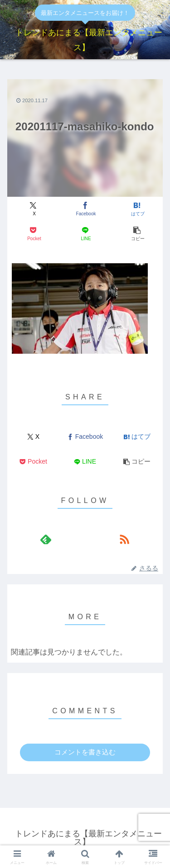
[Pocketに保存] (33, 234)
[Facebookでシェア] (85, 209)
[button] (137, 234)
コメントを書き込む (85, 752)
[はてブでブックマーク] (137, 209)
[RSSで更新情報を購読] (124, 539)
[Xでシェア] (33, 209)
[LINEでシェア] (85, 234)
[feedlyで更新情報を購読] (46, 539)
